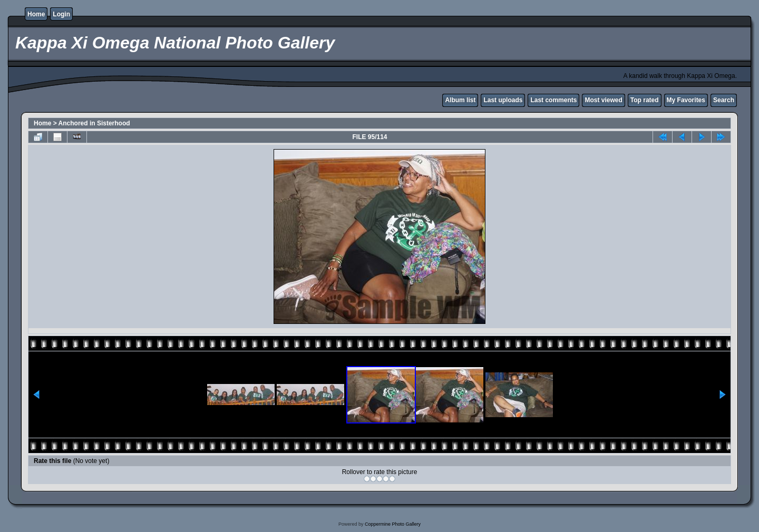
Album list (460, 100)
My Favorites (686, 100)
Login (61, 14)
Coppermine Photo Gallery (393, 524)
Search (724, 100)
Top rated (645, 100)
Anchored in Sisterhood (94, 123)
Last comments (553, 100)
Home (36, 14)
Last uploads (503, 100)
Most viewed (603, 100)
